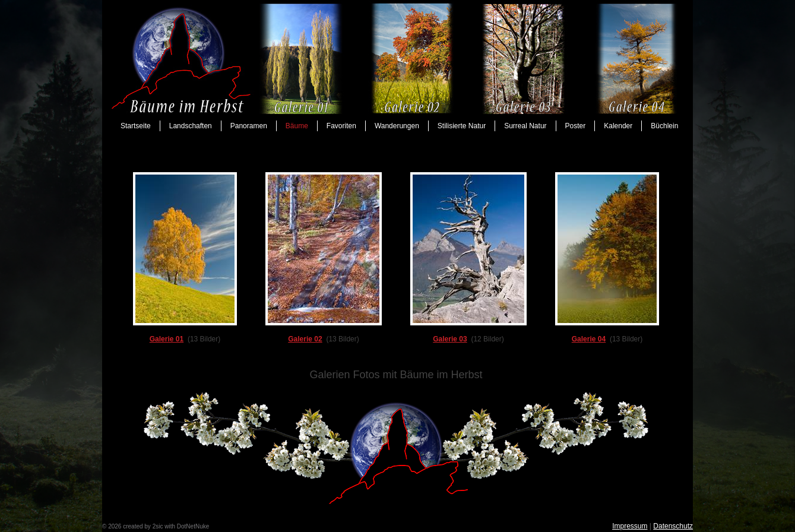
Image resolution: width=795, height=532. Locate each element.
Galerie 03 (450, 339)
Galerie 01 (167, 339)
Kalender (618, 126)
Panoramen (249, 126)
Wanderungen (397, 126)
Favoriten (341, 126)
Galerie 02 (305, 339)
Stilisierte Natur (462, 126)
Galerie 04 (589, 339)
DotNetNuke (193, 526)
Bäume (297, 126)
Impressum (630, 526)
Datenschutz (673, 526)
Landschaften (191, 126)
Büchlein (664, 126)
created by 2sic (143, 526)
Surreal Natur (525, 126)
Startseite (136, 126)
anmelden (224, 526)
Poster (576, 126)
